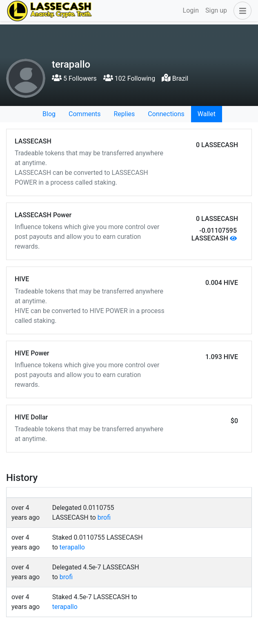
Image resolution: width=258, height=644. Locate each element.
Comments (85, 114)
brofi (104, 517)
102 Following (129, 78)
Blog (49, 114)
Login (191, 10)
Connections (166, 114)
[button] (241, 11)
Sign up (216, 10)
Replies (124, 114)
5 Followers (74, 78)
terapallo (72, 547)
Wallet (207, 114)
